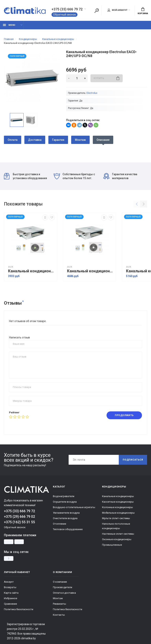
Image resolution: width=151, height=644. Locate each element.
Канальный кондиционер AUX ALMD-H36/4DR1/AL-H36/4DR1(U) (90, 271)
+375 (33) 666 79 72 (67, 9)
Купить (106, 78)
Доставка (35, 140)
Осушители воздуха (65, 502)
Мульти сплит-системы (116, 518)
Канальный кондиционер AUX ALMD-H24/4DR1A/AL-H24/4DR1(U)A (31, 271)
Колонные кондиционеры (117, 507)
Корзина (143, 11)
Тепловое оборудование (68, 529)
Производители (63, 587)
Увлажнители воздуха (66, 513)
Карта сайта (11, 593)
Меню (9, 25)
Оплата (13, 140)
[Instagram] (9, 558)
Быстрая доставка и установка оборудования (25, 176)
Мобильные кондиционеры (118, 513)
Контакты (59, 615)
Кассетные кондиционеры (118, 502)
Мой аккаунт (117, 10)
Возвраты (10, 587)
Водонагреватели (64, 496)
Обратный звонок (64, 15)
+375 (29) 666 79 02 (19, 516)
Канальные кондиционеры (118, 496)
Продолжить (124, 415)
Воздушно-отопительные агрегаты (74, 507)
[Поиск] (97, 11)
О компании (60, 582)
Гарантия (58, 140)
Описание (103, 140)
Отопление (59, 524)
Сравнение (10, 604)
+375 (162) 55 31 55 (19, 522)
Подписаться (133, 460)
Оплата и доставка (64, 593)
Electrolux (92, 93)
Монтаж (80, 140)
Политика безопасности (19, 609)
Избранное (11, 598)
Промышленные (112, 545)
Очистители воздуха (65, 518)
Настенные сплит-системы (118, 534)
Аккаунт (9, 582)
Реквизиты (59, 604)
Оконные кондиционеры (117, 539)
